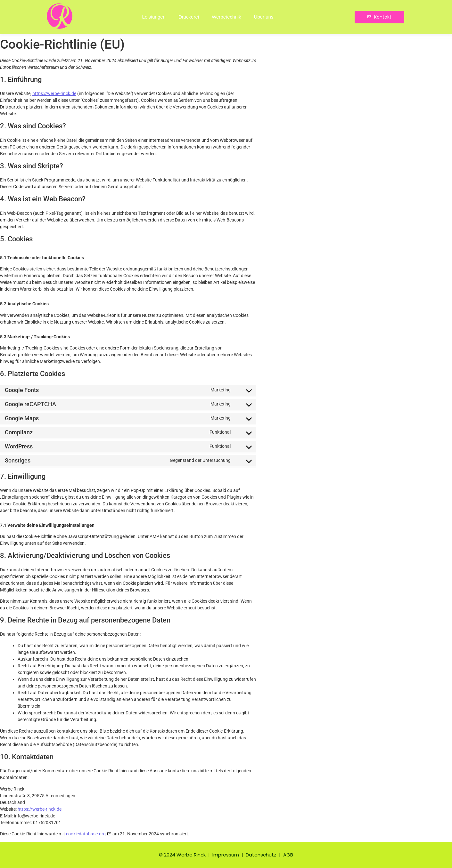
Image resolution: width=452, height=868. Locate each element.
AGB (288, 855)
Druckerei (189, 17)
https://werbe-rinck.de (54, 93)
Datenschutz (261, 855)
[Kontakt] (379, 17)
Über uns (264, 17)
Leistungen (154, 17)
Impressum (226, 855)
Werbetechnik (226, 17)
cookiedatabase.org (86, 834)
